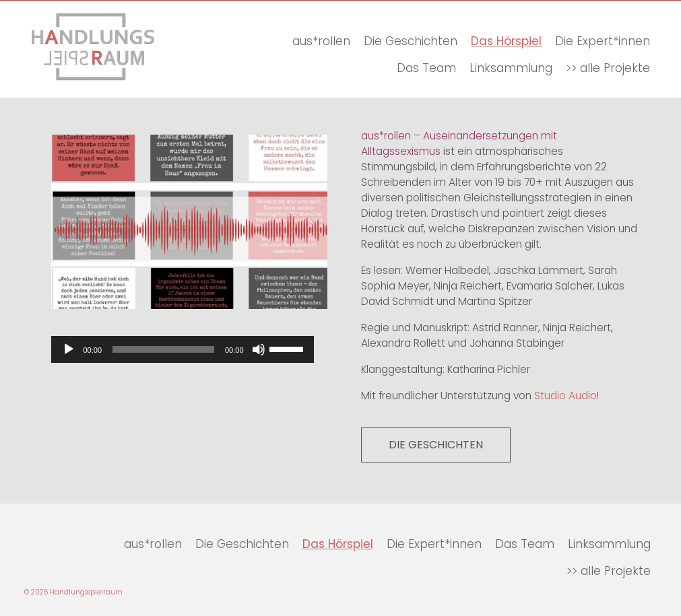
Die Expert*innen (603, 41)
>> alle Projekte (608, 68)
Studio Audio (565, 396)
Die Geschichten (411, 41)
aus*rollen (321, 41)
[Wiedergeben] (69, 349)
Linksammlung (511, 68)
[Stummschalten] (259, 349)
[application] (183, 349)
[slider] (163, 349)
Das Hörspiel (506, 41)
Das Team (426, 68)
